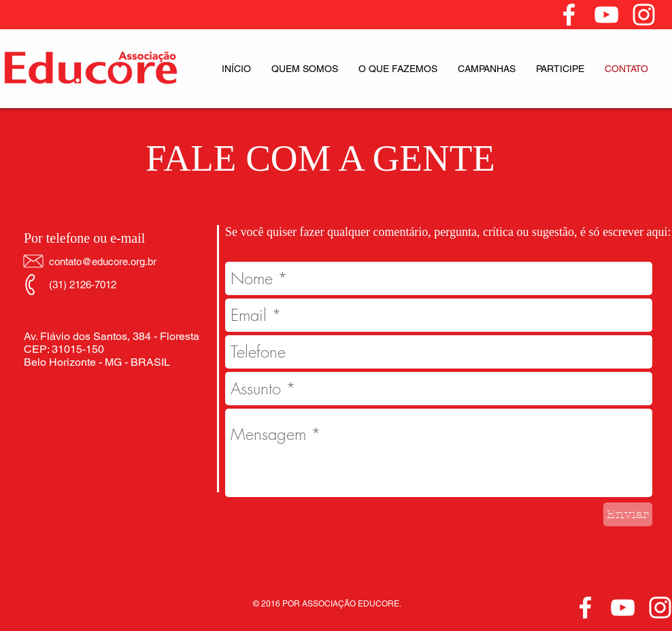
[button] (305, 69)
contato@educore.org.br (103, 261)
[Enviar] (628, 514)
